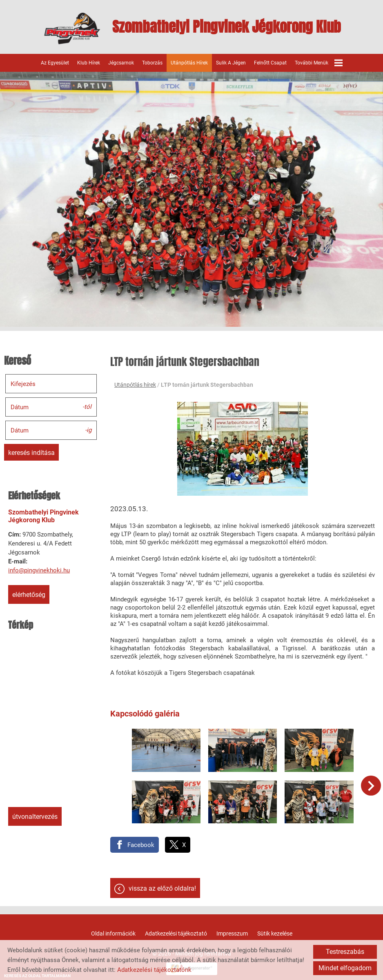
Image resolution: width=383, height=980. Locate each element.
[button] (371, 785)
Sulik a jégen (231, 62)
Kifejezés (23, 383)
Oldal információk (113, 930)
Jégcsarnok (121, 62)
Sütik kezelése (275, 930)
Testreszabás (345, 952)
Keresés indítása (31, 452)
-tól (87, 406)
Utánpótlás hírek (189, 62)
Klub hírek (89, 62)
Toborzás (152, 62)
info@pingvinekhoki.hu (39, 570)
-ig (88, 429)
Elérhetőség (29, 594)
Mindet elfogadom (345, 968)
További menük (319, 62)
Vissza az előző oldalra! (162, 885)
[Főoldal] (69, 29)
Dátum (20, 406)
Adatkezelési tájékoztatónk (154, 970)
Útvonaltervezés (35, 816)
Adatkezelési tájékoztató (176, 930)
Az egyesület (55, 62)
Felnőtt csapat (270, 62)
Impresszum (232, 930)
